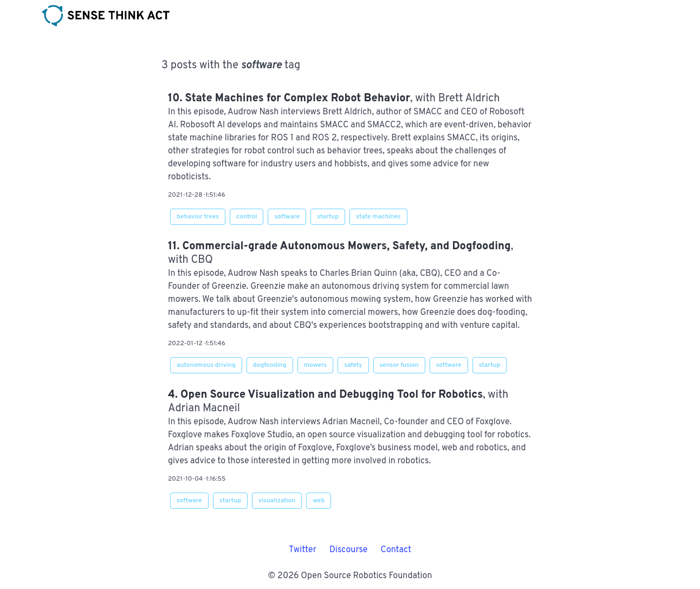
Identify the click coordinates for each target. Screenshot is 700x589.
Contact (396, 550)
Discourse (349, 550)
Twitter (303, 550)
